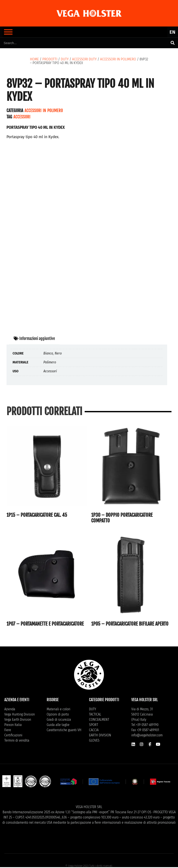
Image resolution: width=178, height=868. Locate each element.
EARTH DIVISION (100, 735)
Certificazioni (13, 735)
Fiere (8, 730)
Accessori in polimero (118, 59)
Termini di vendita (17, 740)
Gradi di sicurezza (59, 720)
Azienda (10, 709)
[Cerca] (173, 43)
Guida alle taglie (58, 725)
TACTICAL (95, 714)
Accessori (22, 117)
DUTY (65, 59)
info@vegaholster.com (147, 735)
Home (34, 59)
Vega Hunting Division (20, 714)
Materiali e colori (59, 709)
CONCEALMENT (99, 720)
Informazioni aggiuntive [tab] (34, 338)
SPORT (94, 725)
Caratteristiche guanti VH (64, 730)
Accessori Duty (84, 59)
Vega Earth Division (18, 720)
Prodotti (50, 59)
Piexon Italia (13, 725)
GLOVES (94, 740)
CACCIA (94, 730)
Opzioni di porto (58, 714)
